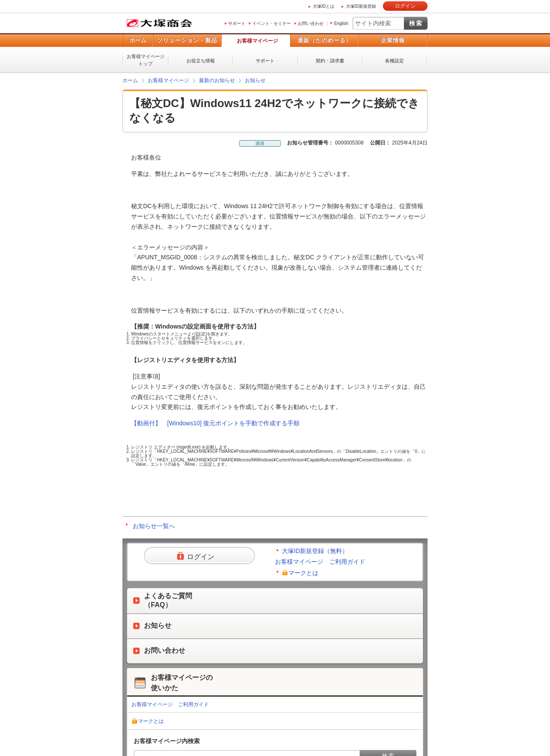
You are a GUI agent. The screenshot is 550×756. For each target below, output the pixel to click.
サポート (237, 23)
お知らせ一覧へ (154, 526)
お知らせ (255, 80)
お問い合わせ (311, 23)
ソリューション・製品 (187, 40)
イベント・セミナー (272, 23)
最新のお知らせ (217, 80)
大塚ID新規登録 (361, 6)
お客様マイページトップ (146, 60)
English (341, 23)
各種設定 (394, 61)
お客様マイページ (257, 41)
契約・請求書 (330, 61)
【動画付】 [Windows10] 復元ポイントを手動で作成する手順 (215, 423)
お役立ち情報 (201, 61)
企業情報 (393, 40)
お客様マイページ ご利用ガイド (320, 562)
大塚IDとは (324, 6)
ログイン (405, 6)
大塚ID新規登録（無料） (315, 551)
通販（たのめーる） (324, 40)
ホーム (138, 40)
